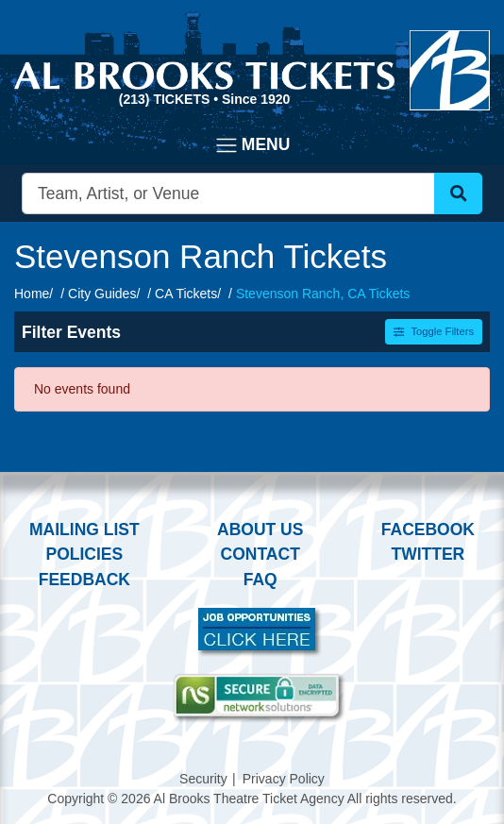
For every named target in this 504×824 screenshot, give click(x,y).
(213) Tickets (166, 99)
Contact (260, 554)
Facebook (428, 530)
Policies (84, 554)
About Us (260, 530)
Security (203, 779)
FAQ (260, 580)
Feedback (84, 580)
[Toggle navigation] (252, 145)
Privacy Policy (284, 779)
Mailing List (84, 530)
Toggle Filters (434, 331)
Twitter (428, 554)
